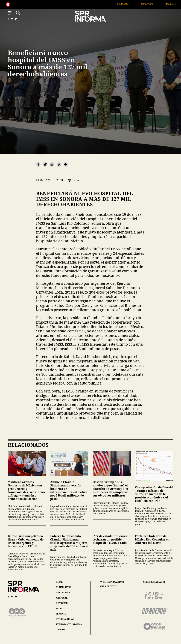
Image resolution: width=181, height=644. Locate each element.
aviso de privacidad (112, 582)
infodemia (62, 603)
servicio (61, 614)
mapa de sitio (108, 586)
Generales (131, 4)
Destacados (155, 4)
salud (60, 608)
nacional (62, 598)
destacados (63, 593)
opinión (61, 630)
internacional (65, 619)
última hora (64, 587)
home (59, 582)
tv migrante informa (69, 624)
